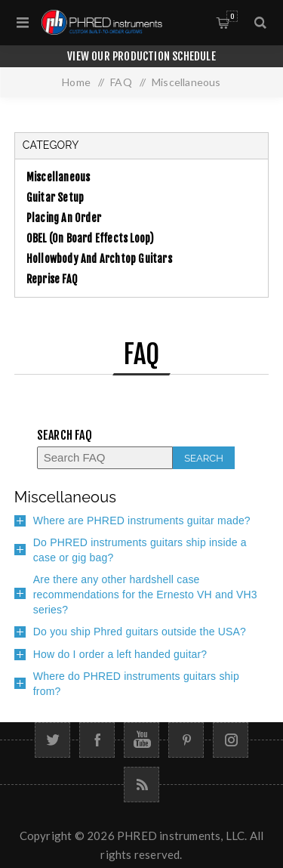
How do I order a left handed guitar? (120, 654)
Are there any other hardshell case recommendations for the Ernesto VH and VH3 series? (145, 594)
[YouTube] (141, 740)
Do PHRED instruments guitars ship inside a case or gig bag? (140, 550)
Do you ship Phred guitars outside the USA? (140, 632)
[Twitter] (52, 740)
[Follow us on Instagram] (231, 740)
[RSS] (141, 785)
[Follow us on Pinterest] (186, 740)
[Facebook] (97, 740)
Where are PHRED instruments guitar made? (142, 520)
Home (76, 82)
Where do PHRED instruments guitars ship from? (136, 684)
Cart (232, 16)
